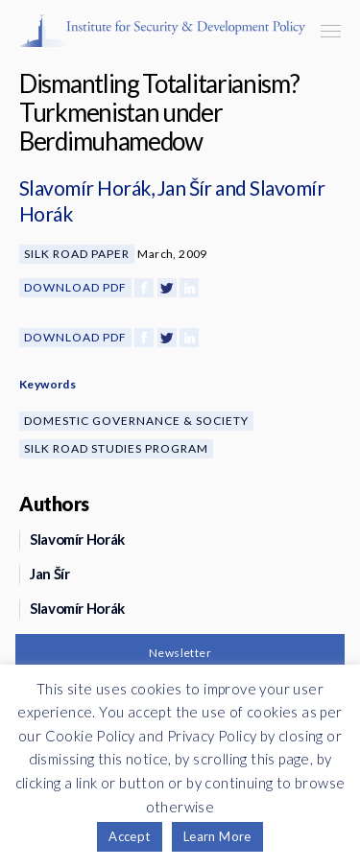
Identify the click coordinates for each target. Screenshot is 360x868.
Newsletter (180, 653)
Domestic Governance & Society (136, 421)
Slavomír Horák (85, 188)
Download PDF (75, 287)
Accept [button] (129, 836)
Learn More (217, 836)
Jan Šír (185, 188)
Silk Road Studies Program (116, 448)
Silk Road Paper (77, 254)
